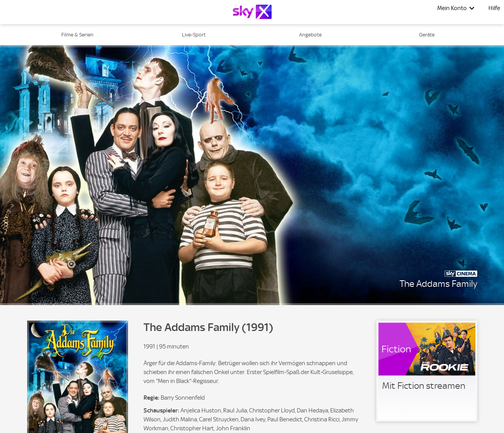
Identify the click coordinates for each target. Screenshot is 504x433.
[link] (427, 371)
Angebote (310, 35)
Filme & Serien (77, 35)
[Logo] (252, 12)
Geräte (427, 35)
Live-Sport (194, 35)
